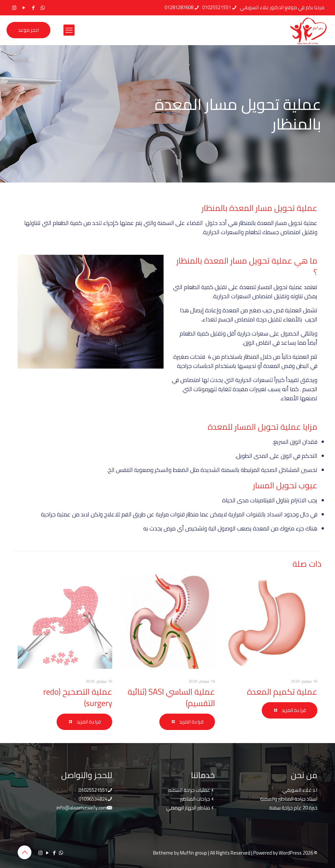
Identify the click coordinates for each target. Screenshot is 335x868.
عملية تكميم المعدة (282, 692)
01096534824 (93, 799)
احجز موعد (28, 30)
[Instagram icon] (14, 8)
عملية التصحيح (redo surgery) (78, 697)
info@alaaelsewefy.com (82, 808)
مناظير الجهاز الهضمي (188, 808)
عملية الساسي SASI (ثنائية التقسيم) (171, 697)
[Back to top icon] (25, 852)
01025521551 (93, 790)
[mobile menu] (69, 30)
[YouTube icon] (24, 8)
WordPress (290, 853)
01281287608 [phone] (179, 7)
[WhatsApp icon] (43, 8)
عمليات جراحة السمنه (189, 790)
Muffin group (194, 853)
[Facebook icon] (33, 8)
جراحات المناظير (195, 799)
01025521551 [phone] (217, 7)
